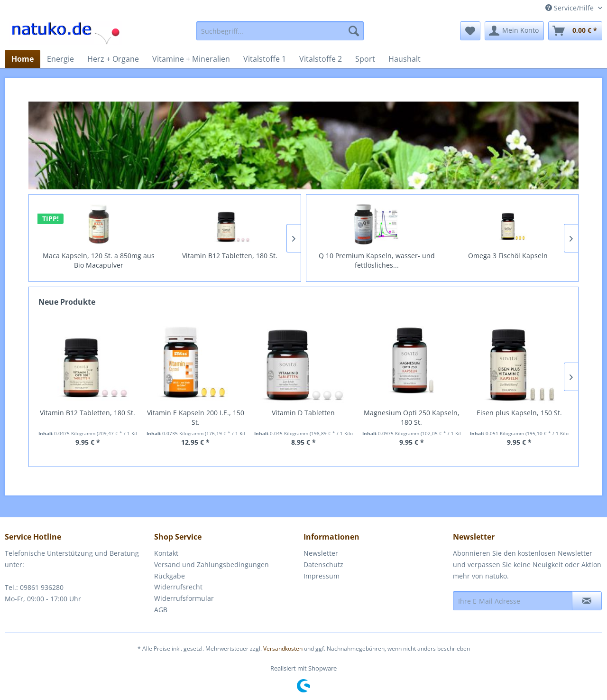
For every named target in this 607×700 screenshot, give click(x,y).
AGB (161, 610)
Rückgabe (170, 576)
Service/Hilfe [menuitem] (570, 8)
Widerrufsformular (184, 598)
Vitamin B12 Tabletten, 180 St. (87, 413)
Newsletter (321, 553)
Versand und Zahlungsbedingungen (212, 565)
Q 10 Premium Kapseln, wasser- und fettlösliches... (476, 260)
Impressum (322, 576)
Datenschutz (323, 565)
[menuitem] (280, 31)
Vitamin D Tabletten (303, 413)
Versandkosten (283, 649)
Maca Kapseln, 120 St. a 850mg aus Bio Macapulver (185, 260)
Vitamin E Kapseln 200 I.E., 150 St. (196, 417)
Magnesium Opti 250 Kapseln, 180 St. (412, 417)
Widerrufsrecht (178, 587)
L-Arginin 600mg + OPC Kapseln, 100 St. (345, 260)
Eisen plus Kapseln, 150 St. (519, 413)
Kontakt (166, 553)
